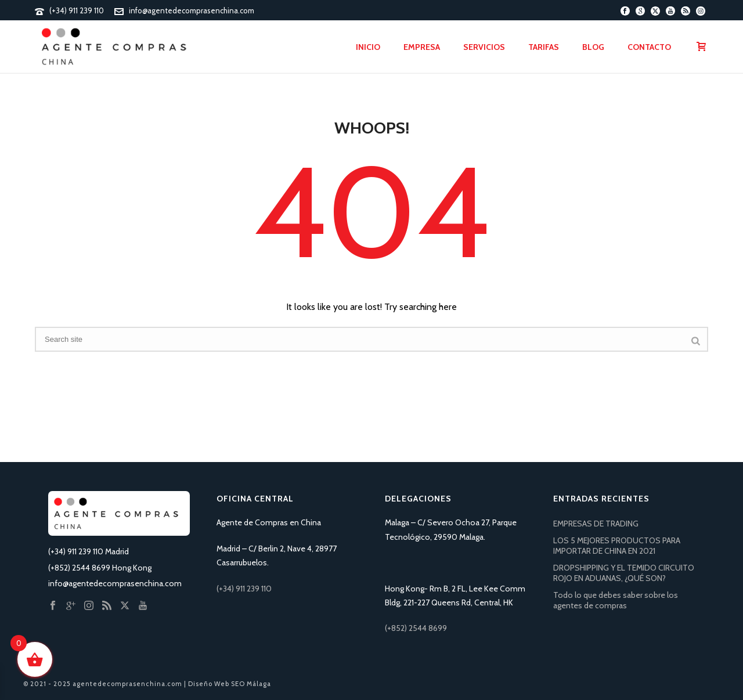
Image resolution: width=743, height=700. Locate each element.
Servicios (484, 47)
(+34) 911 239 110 (77, 10)
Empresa (422, 47)
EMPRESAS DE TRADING (596, 524)
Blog (593, 47)
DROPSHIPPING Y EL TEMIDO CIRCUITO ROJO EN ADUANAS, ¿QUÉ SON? (624, 573)
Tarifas (544, 47)
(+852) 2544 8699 (416, 628)
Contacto (649, 47)
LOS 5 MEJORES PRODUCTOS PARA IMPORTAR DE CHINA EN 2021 (617, 546)
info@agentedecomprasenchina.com (192, 10)
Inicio (368, 47)
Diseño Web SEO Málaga (230, 684)
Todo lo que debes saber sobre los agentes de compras (616, 600)
